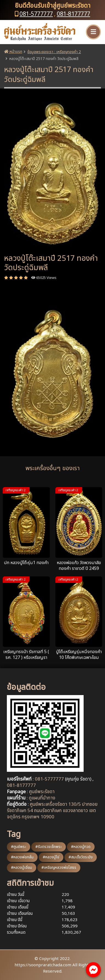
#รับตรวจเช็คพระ (49, 847)
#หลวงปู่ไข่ (51, 857)
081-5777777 (36, 14)
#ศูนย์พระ (19, 847)
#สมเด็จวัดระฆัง (81, 857)
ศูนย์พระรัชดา (42, 792)
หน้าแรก (13, 52)
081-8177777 (73, 14)
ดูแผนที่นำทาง (42, 798)
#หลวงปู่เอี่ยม (22, 868)
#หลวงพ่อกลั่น (22, 857)
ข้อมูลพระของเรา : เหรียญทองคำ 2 (54, 52)
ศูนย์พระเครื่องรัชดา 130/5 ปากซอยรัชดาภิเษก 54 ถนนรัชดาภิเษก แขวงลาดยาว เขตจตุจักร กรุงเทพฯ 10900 (52, 811)
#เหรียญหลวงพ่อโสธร (59, 868)
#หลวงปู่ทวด (81, 847)
